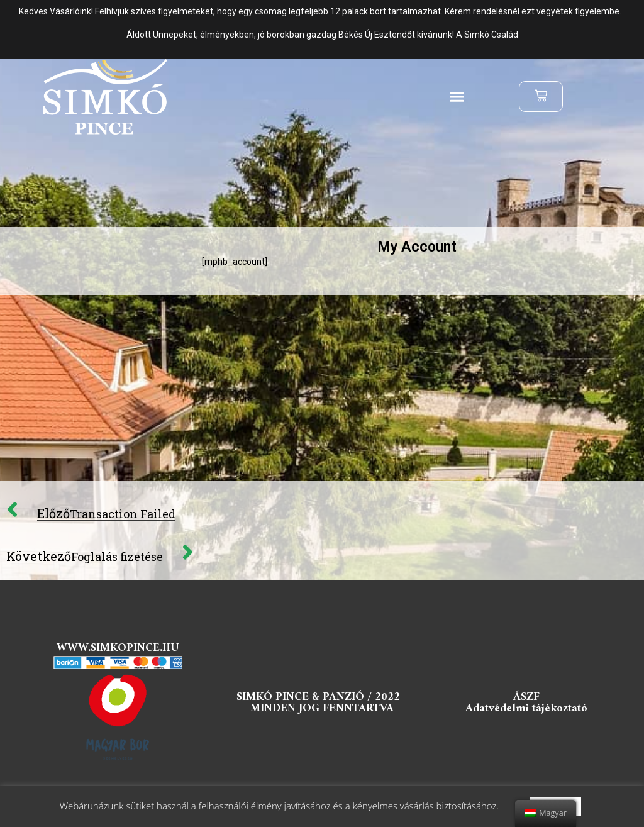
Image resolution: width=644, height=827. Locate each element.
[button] (457, 97)
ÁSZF (526, 697)
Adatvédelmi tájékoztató (526, 708)
